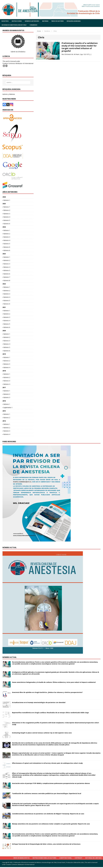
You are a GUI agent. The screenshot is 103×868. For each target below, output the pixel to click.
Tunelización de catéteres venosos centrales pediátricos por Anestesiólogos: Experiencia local (47, 793)
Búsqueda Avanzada (74, 21)
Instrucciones (17, 21)
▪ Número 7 (6, 277)
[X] (8, 105)
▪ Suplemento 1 (7, 407)
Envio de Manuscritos (22, 858)
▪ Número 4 (6, 217)
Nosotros (5, 21)
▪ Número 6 (6, 224)
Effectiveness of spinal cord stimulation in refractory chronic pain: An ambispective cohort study (47, 763)
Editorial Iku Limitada (93, 858)
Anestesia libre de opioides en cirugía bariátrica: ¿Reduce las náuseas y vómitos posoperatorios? (47, 692)
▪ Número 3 (6, 214)
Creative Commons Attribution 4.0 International (18, 65)
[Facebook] (4, 105)
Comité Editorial (65, 858)
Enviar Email (61, 862)
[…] (90, 54)
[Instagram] (12, 105)
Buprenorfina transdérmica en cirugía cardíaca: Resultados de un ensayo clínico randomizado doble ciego (50, 713)
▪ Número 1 (6, 200)
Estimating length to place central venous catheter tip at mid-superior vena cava (42, 733)
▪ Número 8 (6, 281)
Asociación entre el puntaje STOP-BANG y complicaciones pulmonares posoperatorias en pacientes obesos (51, 783)
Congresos (33, 25)
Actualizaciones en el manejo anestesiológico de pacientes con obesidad (39, 702)
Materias (45, 21)
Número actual (10, 657)
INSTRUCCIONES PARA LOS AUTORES (44, 858)
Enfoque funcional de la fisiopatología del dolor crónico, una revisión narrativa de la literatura (46, 844)
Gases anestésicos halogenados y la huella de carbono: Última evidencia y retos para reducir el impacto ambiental (54, 682)
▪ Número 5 (6, 220)
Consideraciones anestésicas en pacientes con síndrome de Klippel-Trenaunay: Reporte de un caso (48, 814)
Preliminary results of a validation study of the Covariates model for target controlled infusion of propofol (80, 47)
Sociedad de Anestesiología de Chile (14, 25)
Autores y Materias (9, 94)
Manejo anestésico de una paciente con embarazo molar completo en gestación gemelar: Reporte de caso (51, 824)
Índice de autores (58, 21)
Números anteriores (32, 21)
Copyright (78, 858)
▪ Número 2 (6, 210)
